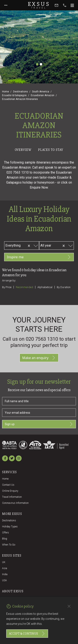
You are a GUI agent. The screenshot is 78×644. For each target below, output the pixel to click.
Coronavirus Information (15, 503)
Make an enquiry (39, 358)
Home (6, 92)
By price (7, 287)
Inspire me (39, 257)
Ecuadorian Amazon (43, 95)
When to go (9, 545)
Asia (5, 568)
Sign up (39, 424)
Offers (6, 533)
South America (41, 92)
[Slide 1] (37, 64)
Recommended (24, 287)
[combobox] (23, 245)
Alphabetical (45, 287)
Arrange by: (9, 280)
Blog (5, 539)
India (5, 574)
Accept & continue (27, 634)
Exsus (39, 5)
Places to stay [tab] (51, 150)
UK (4, 562)
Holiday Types (10, 527)
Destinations (20, 92)
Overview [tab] (23, 150)
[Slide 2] (41, 64)
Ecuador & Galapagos (14, 95)
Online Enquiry (10, 491)
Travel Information (12, 497)
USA (4, 580)
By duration (64, 287)
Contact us (8, 485)
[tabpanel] (39, 229)
